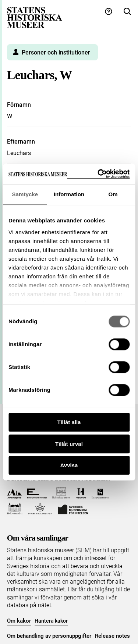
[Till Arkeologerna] (15, 493)
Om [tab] (113, 194)
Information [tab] (69, 194)
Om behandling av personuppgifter (49, 636)
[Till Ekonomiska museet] (37, 493)
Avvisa (69, 465)
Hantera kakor (51, 621)
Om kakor (19, 621)
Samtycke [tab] (25, 194)
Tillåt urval (69, 444)
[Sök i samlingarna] (127, 12)
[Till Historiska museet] (81, 493)
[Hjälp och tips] (109, 12)
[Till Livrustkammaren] (100, 493)
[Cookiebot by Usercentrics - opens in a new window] (98, 174)
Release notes (112, 636)
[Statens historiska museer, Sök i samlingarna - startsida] (35, 17)
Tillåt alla (69, 422)
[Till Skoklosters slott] (15, 509)
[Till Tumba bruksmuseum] (40, 509)
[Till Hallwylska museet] (61, 493)
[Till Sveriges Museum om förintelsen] (73, 509)
